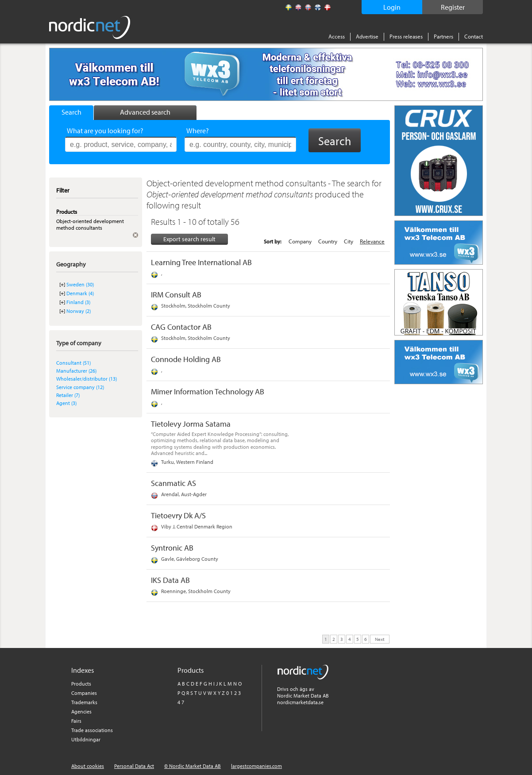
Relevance (372, 241)
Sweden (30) (80, 284)
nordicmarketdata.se (300, 702)
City (349, 241)
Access (337, 36)
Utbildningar (86, 739)
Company (300, 241)
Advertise (367, 36)
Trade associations (92, 730)
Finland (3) (78, 302)
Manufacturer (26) (76, 371)
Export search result (189, 239)
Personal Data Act (134, 766)
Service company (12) (80, 387)
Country (328, 241)
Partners (443, 36)
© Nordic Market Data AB (193, 766)
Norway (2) (79, 311)
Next (380, 639)
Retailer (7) (68, 395)
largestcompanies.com (256, 766)
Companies (84, 693)
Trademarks (84, 702)
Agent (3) (66, 403)
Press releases (406, 36)
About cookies (88, 766)
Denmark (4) (80, 293)
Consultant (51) (73, 363)
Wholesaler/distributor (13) (87, 379)
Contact (474, 36)
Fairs (76, 721)
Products (81, 684)
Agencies (81, 711)
